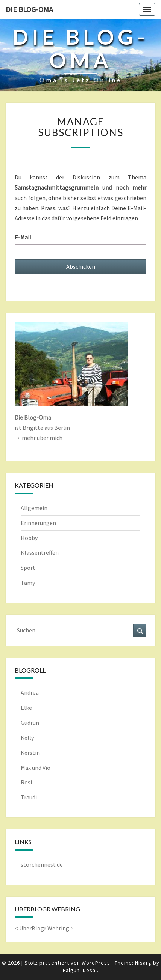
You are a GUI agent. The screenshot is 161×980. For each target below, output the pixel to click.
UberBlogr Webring (44, 928)
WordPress (96, 963)
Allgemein (34, 508)
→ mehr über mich (39, 438)
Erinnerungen (38, 523)
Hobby (29, 538)
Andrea (30, 692)
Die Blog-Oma (29, 9)
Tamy (28, 583)
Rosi (26, 782)
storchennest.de (42, 864)
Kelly (27, 738)
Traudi (29, 797)
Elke (26, 708)
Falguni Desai (80, 970)
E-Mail (23, 237)
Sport (28, 568)
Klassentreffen (40, 552)
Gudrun (30, 723)
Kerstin (30, 753)
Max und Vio (36, 768)
